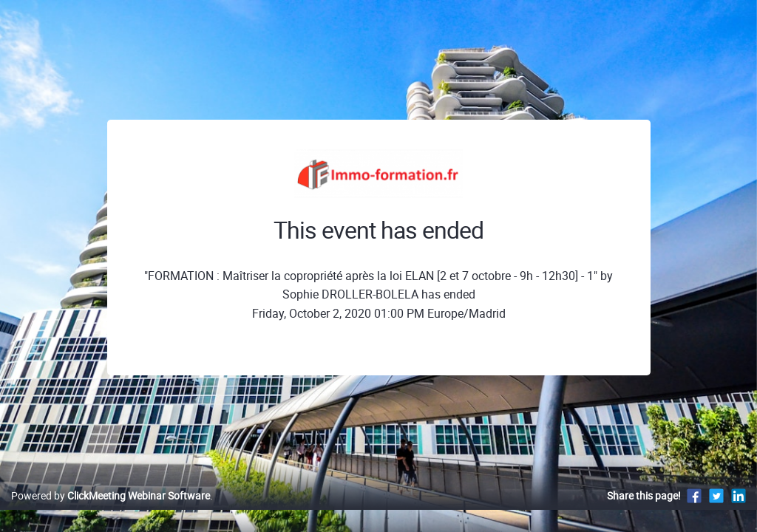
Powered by (111, 511)
